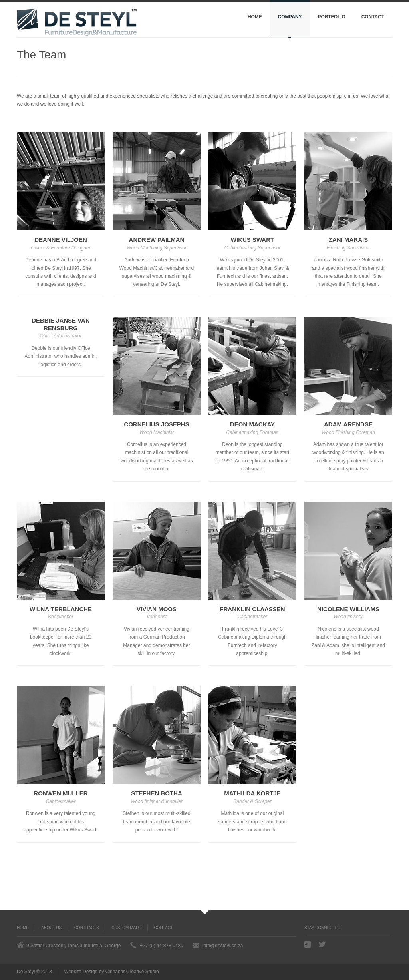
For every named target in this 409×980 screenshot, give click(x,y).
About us (51, 928)
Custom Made (126, 928)
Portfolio (332, 17)
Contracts (87, 928)
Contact (373, 17)
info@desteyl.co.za (223, 946)
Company (290, 17)
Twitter (322, 944)
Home (255, 17)
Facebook (308, 944)
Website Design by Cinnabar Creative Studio (112, 972)
